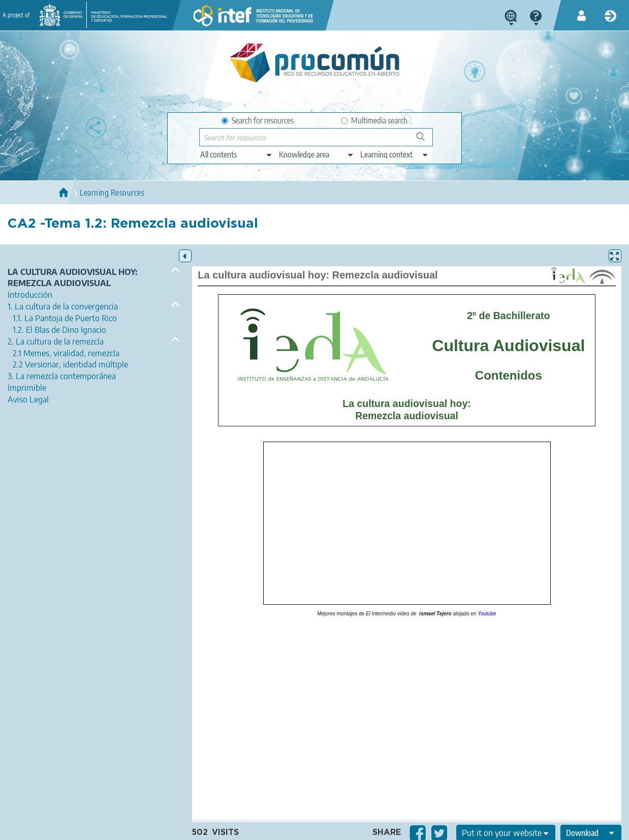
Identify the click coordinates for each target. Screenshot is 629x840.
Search (425, 141)
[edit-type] (237, 154)
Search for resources (258, 120)
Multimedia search (374, 120)
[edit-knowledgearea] (317, 154)
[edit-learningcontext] (395, 154)
